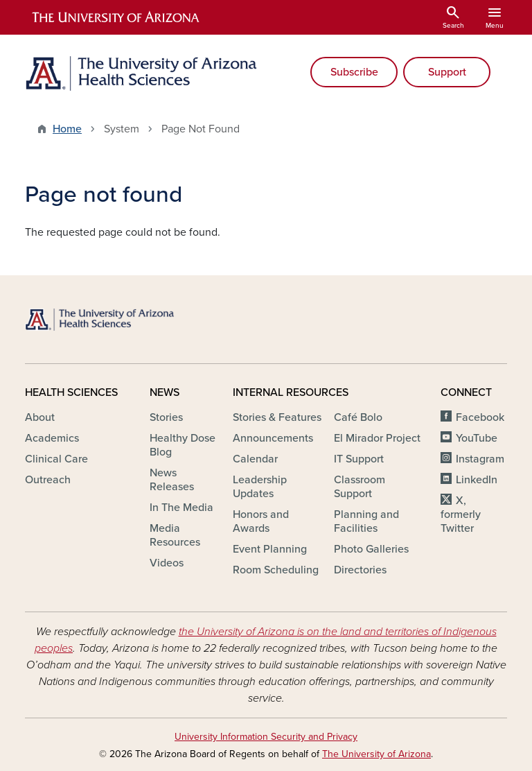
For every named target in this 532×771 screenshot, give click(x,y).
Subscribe (354, 72)
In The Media (181, 508)
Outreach (48, 480)
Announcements (273, 438)
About (40, 417)
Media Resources (175, 535)
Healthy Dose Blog (183, 445)
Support (447, 72)
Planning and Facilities (366, 521)
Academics (52, 438)
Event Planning (270, 549)
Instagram (480, 459)
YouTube (477, 438)
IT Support (359, 459)
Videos (167, 563)
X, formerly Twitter (461, 514)
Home (67, 129)
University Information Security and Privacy (266, 737)
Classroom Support (360, 487)
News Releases (172, 480)
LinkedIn (477, 480)
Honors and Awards (261, 521)
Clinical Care (56, 459)
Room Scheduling (276, 570)
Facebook (480, 417)
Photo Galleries (371, 549)
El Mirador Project (377, 438)
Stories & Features (277, 417)
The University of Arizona (376, 754)
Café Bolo (358, 417)
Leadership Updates (260, 487)
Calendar (255, 459)
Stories (166, 417)
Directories (360, 570)
